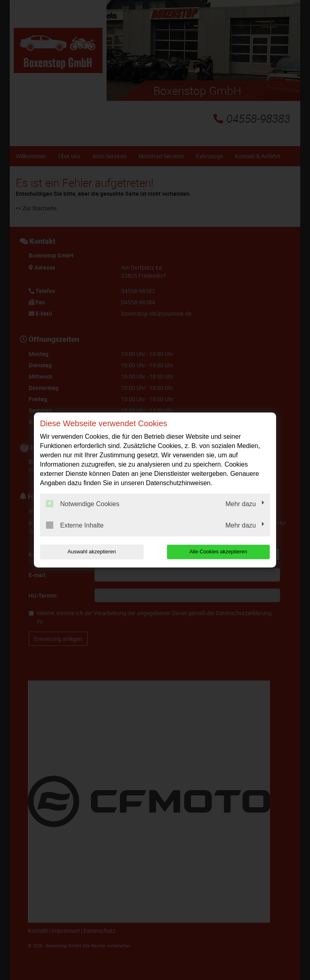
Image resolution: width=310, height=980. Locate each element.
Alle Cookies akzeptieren (218, 552)
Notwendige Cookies (83, 504)
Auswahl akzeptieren (92, 552)
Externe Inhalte (75, 525)
